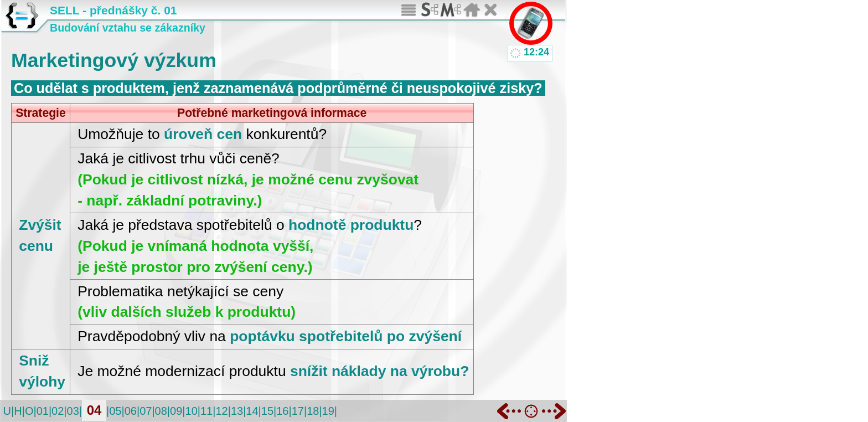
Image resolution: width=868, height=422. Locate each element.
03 (73, 411)
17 (298, 411)
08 (161, 411)
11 (206, 411)
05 (115, 411)
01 (43, 411)
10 (192, 411)
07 (146, 411)
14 (252, 411)
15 (267, 411)
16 (282, 411)
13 (237, 411)
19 (328, 411)
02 (58, 411)
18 (313, 411)
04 (94, 410)
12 (221, 411)
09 (176, 411)
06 (131, 411)
